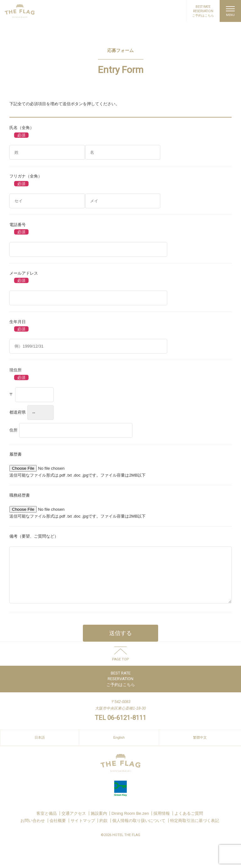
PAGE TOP (120, 669)
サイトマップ (83, 830)
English (119, 747)
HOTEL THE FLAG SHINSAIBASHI (20, 11)
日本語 (40, 747)
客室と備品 (47, 823)
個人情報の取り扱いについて (139, 830)
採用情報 (162, 823)
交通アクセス (74, 823)
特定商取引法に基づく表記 (195, 830)
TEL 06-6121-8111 (120, 727)
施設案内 (99, 823)
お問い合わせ (33, 830)
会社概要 (58, 830)
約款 (104, 830)
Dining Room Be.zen (130, 823)
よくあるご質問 (189, 823)
